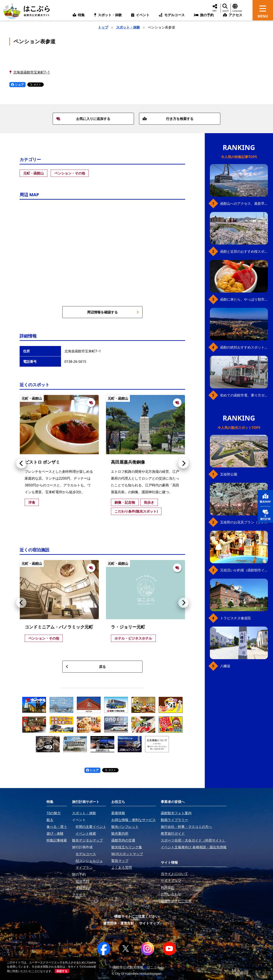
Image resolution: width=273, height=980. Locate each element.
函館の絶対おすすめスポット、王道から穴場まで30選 (244, 347)
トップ (103, 27)
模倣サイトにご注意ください (136, 916)
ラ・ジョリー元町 (128, 627)
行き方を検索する (168, 119)
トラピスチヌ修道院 (235, 618)
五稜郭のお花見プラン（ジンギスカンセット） (244, 522)
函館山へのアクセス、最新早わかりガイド (244, 203)
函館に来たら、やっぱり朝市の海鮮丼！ (244, 299)
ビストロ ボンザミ (42, 462)
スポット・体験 (128, 27)
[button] (21, 463)
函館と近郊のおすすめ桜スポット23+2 (244, 251)
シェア (17, 84)
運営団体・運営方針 (119, 923)
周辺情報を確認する (113, 312)
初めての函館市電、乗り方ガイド (244, 395)
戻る (86, 667)
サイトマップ (149, 923)
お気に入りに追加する (83, 119)
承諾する (62, 971)
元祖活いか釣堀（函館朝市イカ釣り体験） (244, 570)
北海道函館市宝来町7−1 (31, 72)
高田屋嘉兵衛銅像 (128, 462)
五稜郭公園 (229, 474)
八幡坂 (225, 666)
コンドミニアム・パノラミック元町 (59, 627)
